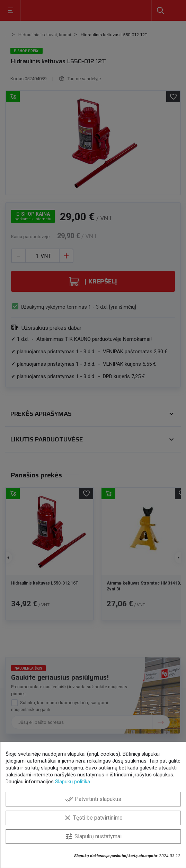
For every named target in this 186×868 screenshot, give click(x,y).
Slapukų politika (73, 782)
